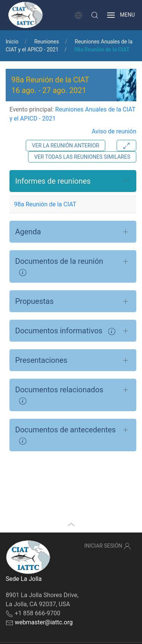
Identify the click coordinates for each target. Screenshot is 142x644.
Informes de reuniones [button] (53, 181)
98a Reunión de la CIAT (45, 204)
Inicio (12, 42)
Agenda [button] (28, 232)
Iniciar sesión (108, 546)
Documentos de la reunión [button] (59, 266)
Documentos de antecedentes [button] (66, 435)
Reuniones (46, 42)
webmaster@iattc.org (44, 622)
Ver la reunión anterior (66, 146)
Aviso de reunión (114, 131)
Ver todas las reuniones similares (82, 157)
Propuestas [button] (34, 301)
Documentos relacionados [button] (59, 395)
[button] (95, 15)
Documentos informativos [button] (65, 331)
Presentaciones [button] (41, 360)
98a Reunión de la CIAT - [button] (50, 85)
